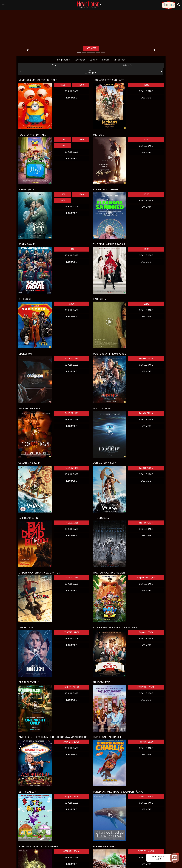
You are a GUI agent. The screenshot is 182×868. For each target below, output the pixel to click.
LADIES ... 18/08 (71, 687)
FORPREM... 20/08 (146, 687)
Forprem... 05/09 (146, 742)
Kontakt (106, 60)
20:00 (147, 249)
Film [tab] (54, 65)
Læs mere (91, 48)
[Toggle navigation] (3, 5)
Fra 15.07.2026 (71, 413)
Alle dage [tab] (91, 72)
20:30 (63, 200)
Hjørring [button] (90, 4)
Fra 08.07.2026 (71, 359)
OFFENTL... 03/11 (146, 851)
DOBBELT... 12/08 (71, 632)
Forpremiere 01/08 (146, 578)
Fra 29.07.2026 (71, 578)
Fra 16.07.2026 (146, 523)
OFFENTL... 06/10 (146, 797)
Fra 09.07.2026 (71, 468)
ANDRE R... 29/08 (71, 742)
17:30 (63, 146)
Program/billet (64, 60)
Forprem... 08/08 (146, 632)
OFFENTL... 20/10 (71, 851)
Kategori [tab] (127, 65)
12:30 (63, 85)
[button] (28, 50)
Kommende (80, 60)
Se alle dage (71, 91)
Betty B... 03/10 (71, 797)
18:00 (81, 194)
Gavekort (94, 60)
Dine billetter (119, 60)
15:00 (81, 85)
